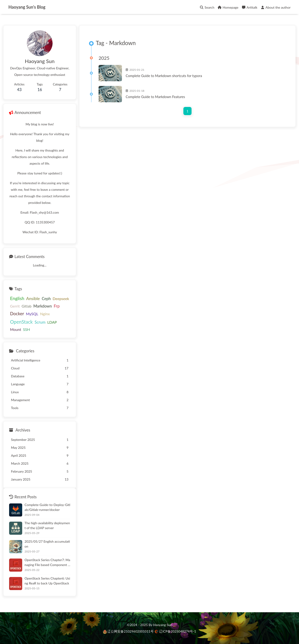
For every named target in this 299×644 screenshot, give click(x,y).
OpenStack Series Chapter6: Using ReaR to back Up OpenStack (47, 581)
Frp (57, 306)
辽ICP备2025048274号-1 (175, 631)
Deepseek (61, 299)
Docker (17, 313)
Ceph (46, 299)
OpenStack (21, 322)
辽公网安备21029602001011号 (129, 631)
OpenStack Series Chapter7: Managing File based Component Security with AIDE (47, 563)
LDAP (52, 322)
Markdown (43, 306)
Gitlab (27, 306)
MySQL (32, 314)
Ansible (33, 298)
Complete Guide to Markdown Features (155, 97)
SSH (26, 329)
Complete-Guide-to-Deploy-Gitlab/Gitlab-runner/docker (47, 507)
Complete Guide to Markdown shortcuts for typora (164, 76)
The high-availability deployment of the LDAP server (47, 525)
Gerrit (15, 306)
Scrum (40, 322)
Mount (16, 329)
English (17, 298)
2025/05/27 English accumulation (47, 544)
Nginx (45, 314)
